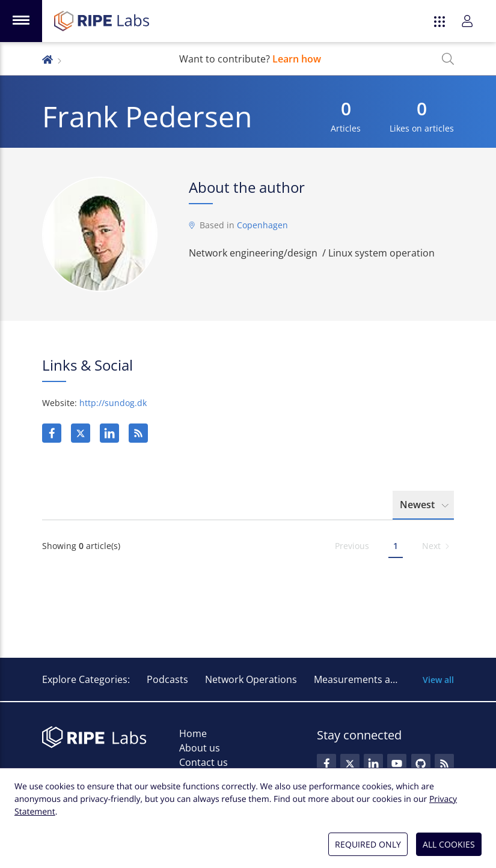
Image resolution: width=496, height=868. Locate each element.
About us (200, 748)
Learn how (297, 59)
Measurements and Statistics (380, 679)
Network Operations (251, 679)
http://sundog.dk (113, 403)
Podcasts (167, 679)
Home (193, 733)
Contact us (204, 762)
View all (438, 680)
